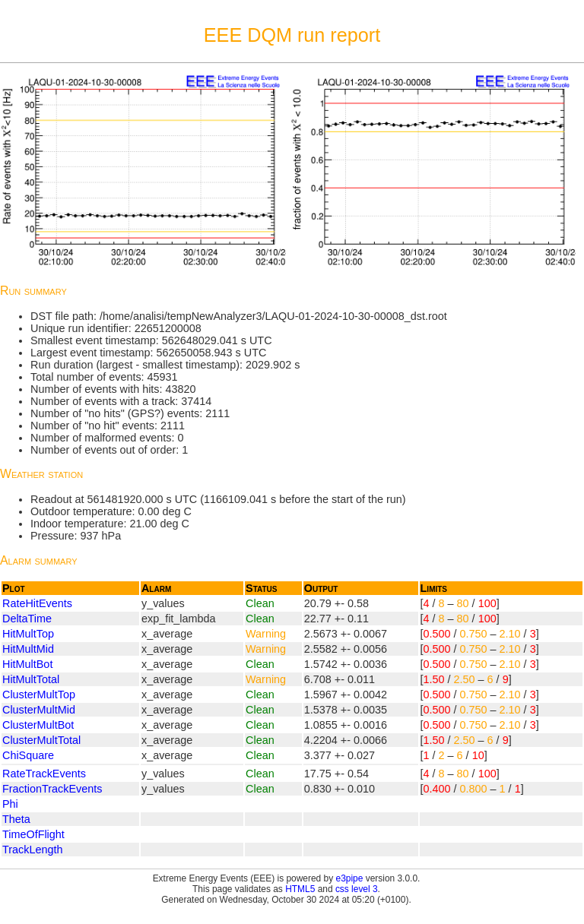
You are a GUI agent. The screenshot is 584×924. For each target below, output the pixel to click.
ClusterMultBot (38, 725)
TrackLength (32, 850)
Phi (10, 804)
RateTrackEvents (44, 774)
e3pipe (350, 878)
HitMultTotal (31, 679)
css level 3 (357, 889)
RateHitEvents (37, 603)
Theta (16, 819)
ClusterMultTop (39, 695)
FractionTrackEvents (52, 789)
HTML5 (300, 889)
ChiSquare (28, 755)
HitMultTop (28, 634)
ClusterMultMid (39, 710)
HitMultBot (27, 664)
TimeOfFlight (33, 834)
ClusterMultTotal (41, 740)
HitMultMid (28, 649)
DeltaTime (27, 619)
